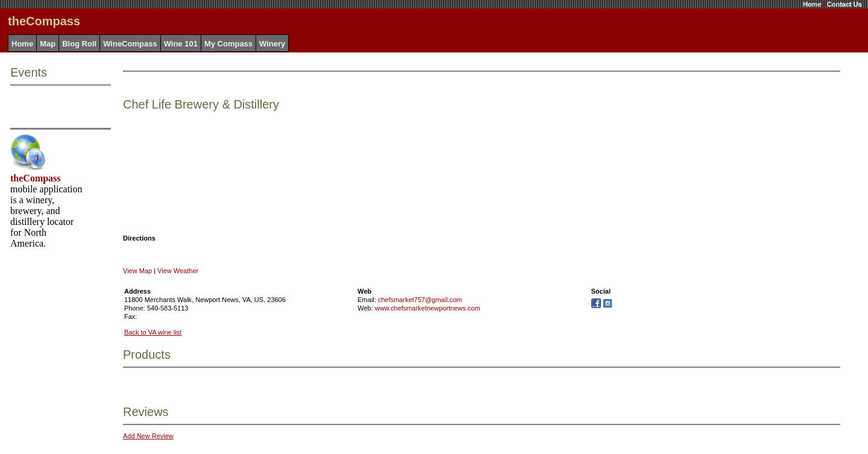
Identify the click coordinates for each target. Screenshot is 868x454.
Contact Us (844, 4)
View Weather (178, 271)
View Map (137, 271)
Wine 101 (181, 44)
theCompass (36, 178)
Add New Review (148, 436)
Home (812, 4)
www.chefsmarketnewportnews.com (428, 308)
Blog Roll (79, 44)
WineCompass (130, 44)
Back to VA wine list (153, 332)
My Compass (228, 44)
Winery (272, 44)
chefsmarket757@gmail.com (420, 300)
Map (48, 44)
